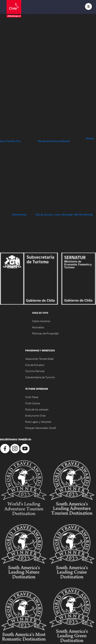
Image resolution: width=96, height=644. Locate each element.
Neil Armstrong (83, 214)
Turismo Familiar (35, 371)
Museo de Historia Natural (54, 141)
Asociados (38, 327)
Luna (57, 214)
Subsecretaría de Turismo (40, 377)
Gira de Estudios (35, 365)
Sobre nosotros (41, 321)
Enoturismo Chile (35, 415)
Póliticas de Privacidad (45, 333)
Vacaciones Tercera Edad (39, 359)
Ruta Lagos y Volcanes (38, 422)
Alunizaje (67, 214)
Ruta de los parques (37, 409)
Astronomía (19, 214)
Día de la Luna (44, 214)
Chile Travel (32, 397)
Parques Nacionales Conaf (40, 428)
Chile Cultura (32, 403)
